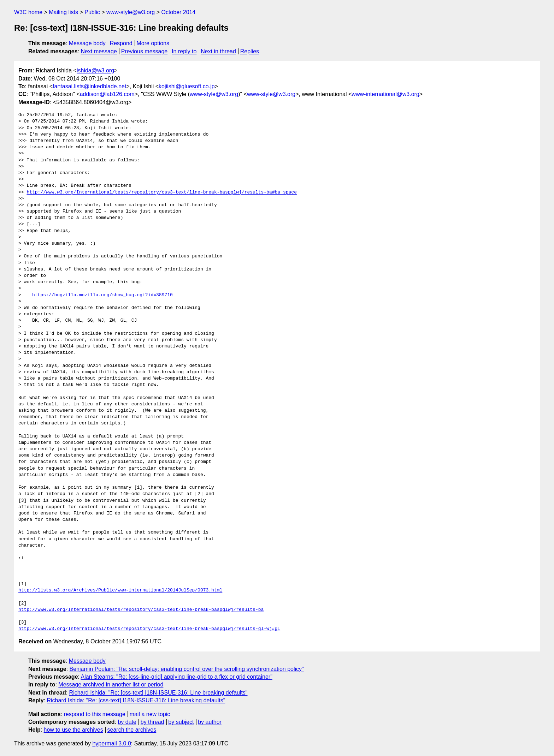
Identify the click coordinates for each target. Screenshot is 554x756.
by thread (152, 722)
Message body (87, 43)
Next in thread (218, 51)
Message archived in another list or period (111, 684)
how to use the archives (73, 730)
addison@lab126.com (107, 94)
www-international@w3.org (385, 94)
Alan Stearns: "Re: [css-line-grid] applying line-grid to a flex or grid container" (177, 677)
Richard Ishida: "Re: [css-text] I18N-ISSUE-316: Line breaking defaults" (158, 693)
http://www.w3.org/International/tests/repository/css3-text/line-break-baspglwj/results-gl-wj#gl (149, 629)
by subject (181, 722)
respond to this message (94, 714)
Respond (121, 43)
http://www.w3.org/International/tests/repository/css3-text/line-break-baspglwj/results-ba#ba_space (161, 192)
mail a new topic (150, 714)
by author (210, 722)
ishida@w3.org (95, 70)
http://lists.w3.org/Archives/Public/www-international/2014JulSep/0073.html (120, 590)
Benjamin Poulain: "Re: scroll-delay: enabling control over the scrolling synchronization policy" (187, 669)
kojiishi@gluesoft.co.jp (187, 86)
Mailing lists (63, 12)
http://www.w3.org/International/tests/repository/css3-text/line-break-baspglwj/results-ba (141, 610)
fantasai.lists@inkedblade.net (89, 86)
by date (127, 722)
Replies (250, 51)
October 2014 (178, 12)
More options (153, 43)
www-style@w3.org (131, 12)
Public (92, 12)
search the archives (132, 730)
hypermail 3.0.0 (111, 743)
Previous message (145, 51)
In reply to (184, 51)
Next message (99, 51)
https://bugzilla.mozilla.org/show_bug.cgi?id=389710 (102, 295)
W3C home (28, 12)
